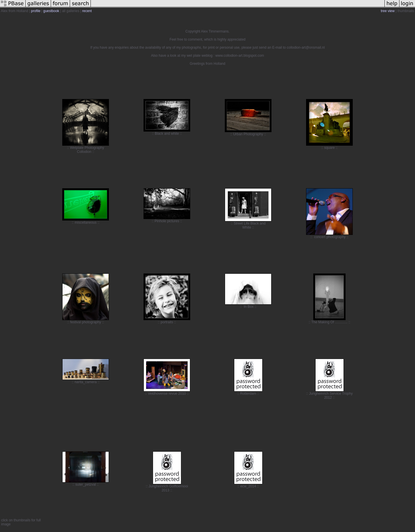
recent (87, 11)
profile (36, 11)
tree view (388, 11)
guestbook (51, 11)
